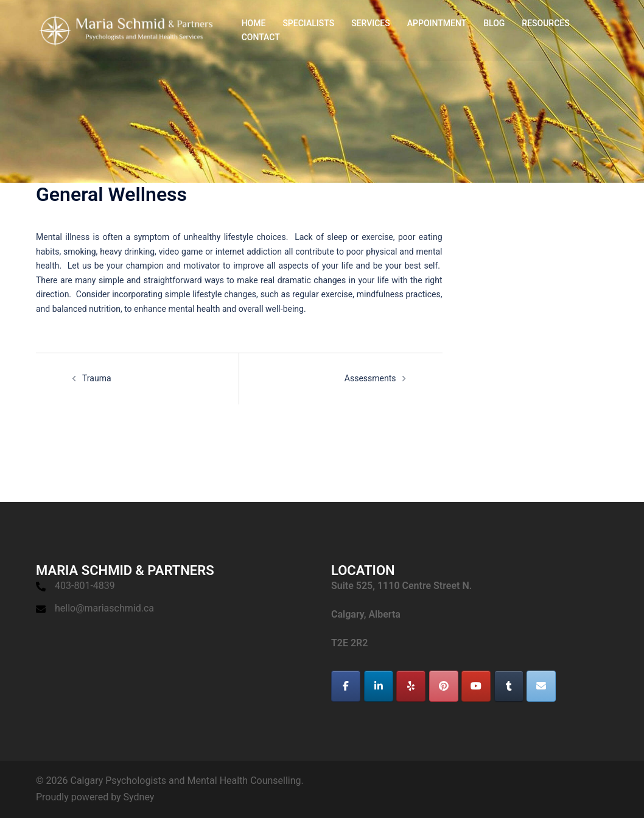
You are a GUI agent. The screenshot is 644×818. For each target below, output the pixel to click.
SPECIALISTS (308, 23)
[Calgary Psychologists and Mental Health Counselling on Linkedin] (379, 686)
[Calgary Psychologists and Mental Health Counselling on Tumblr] (509, 686)
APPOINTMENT (437, 23)
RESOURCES (545, 23)
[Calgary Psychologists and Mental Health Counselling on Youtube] (476, 686)
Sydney (139, 797)
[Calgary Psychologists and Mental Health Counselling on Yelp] (411, 686)
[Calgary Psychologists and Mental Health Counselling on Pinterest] (444, 686)
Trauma (97, 378)
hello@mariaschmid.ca (104, 608)
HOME (254, 23)
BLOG (494, 23)
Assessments (370, 378)
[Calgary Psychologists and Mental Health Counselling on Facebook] (346, 686)
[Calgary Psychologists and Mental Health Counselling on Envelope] (541, 686)
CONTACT (261, 37)
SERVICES (371, 23)
